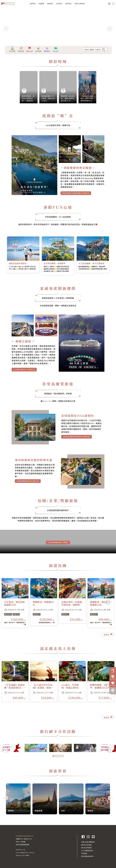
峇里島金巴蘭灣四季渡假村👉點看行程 (76, 442)
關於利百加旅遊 (87, 845)
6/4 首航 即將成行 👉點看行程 (24, 378)
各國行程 (33, 4)
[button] (6, 29)
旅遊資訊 (50, 4)
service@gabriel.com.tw (25, 852)
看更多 (108, 644)
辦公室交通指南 (87, 848)
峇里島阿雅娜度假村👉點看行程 (28, 486)
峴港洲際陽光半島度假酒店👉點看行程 (76, 202)
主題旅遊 (41, 4)
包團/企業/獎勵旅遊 (88, 842)
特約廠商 (84, 853)
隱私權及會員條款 (87, 856)
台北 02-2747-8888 (22, 855)
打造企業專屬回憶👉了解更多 (58, 546)
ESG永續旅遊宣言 (87, 851)
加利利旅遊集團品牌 (23, 845)
